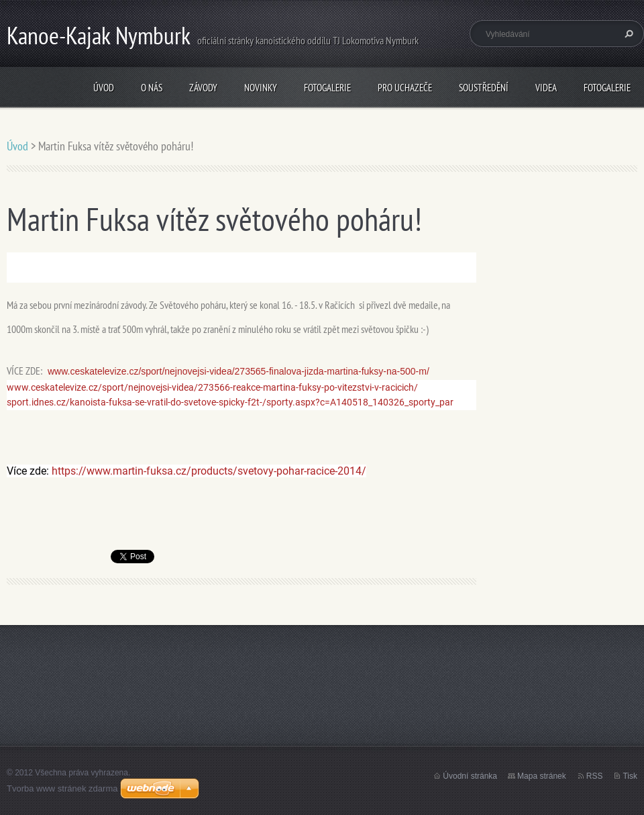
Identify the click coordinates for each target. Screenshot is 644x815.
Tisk (630, 776)
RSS (595, 776)
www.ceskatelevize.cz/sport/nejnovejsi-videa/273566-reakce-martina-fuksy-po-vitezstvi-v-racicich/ (212, 387)
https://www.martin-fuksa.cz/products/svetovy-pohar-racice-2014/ (209, 471)
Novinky (261, 88)
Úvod (104, 88)
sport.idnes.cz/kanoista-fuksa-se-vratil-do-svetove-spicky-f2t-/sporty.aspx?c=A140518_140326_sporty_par (230, 402)
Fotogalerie (327, 88)
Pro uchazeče (405, 88)
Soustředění (484, 88)
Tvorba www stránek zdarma (62, 788)
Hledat (627, 34)
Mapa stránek (542, 776)
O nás (152, 88)
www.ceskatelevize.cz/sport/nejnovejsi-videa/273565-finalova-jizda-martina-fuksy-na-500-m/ (238, 371)
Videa (546, 88)
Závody (203, 88)
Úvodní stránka (470, 776)
